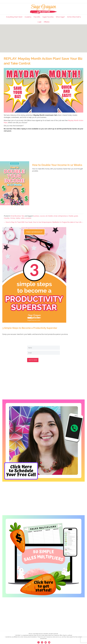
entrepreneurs (63, 216)
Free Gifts (37, 17)
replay (18, 218)
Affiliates (47, 22)
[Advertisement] (43, 38)
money (12, 218)
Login (39, 22)
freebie (71, 216)
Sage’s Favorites (48, 17)
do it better (49, 216)
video (23, 218)
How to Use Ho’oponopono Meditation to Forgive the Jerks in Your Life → (58, 222)
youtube (28, 218)
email (55, 216)
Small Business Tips (17, 216)
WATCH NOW (33, 360)
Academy (28, 17)
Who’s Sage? (60, 17)
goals (76, 216)
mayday (7, 218)
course (42, 216)
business (36, 216)
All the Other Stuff (73, 17)
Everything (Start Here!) (14, 17)
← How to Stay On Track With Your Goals (18, 222)
